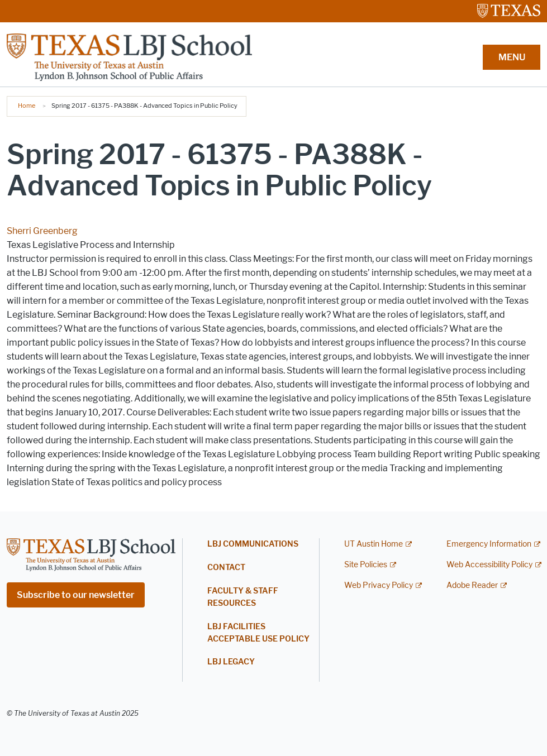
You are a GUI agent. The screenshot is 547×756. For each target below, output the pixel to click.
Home (27, 106)
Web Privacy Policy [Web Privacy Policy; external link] (379, 585)
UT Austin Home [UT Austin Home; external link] (374, 544)
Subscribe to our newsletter (76, 595)
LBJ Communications (253, 544)
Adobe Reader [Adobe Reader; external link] (472, 585)
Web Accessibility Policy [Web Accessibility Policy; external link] (489, 565)
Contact (226, 568)
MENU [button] (512, 57)
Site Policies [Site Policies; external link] (366, 565)
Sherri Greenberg (42, 231)
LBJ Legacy (231, 662)
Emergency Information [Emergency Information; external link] (489, 544)
